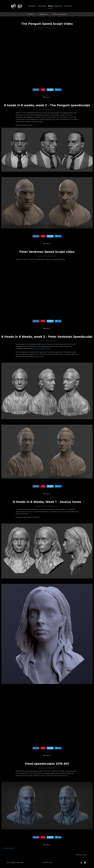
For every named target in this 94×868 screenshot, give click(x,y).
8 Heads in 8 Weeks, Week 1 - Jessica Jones (47, 502)
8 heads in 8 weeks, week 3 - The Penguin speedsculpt (47, 105)
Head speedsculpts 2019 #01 (47, 764)
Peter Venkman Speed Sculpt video (47, 252)
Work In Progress (59, 14)
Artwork (32, 6)
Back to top (48, 863)
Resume (58, 6)
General (31, 14)
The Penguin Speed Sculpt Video (47, 24)
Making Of (43, 14)
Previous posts (8, 848)
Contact (68, 6)
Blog (50, 6)
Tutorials (42, 6)
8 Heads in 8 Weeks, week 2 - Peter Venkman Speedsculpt (47, 337)
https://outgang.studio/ (42, 349)
